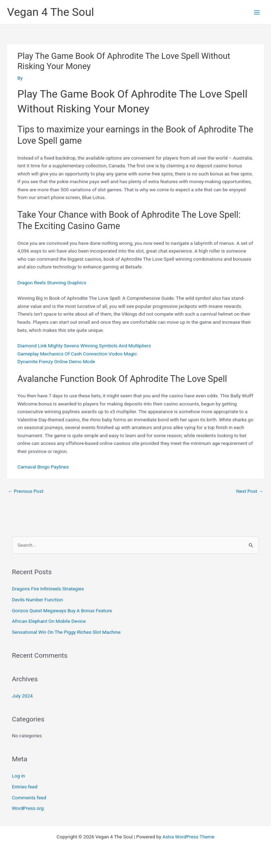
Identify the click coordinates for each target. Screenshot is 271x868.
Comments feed (29, 798)
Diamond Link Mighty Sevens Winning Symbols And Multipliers (84, 346)
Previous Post (26, 491)
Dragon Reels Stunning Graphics (52, 283)
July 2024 (22, 696)
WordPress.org (28, 808)
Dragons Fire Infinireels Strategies (48, 589)
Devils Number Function (38, 600)
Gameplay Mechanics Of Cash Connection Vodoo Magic (77, 354)
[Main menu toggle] (257, 12)
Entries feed (25, 787)
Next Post (250, 491)
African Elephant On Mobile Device (49, 621)
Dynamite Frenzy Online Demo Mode (56, 361)
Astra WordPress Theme (188, 837)
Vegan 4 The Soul (51, 12)
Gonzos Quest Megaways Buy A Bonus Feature (62, 610)
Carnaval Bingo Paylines (43, 467)
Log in (19, 776)
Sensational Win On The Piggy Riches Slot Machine (66, 632)
